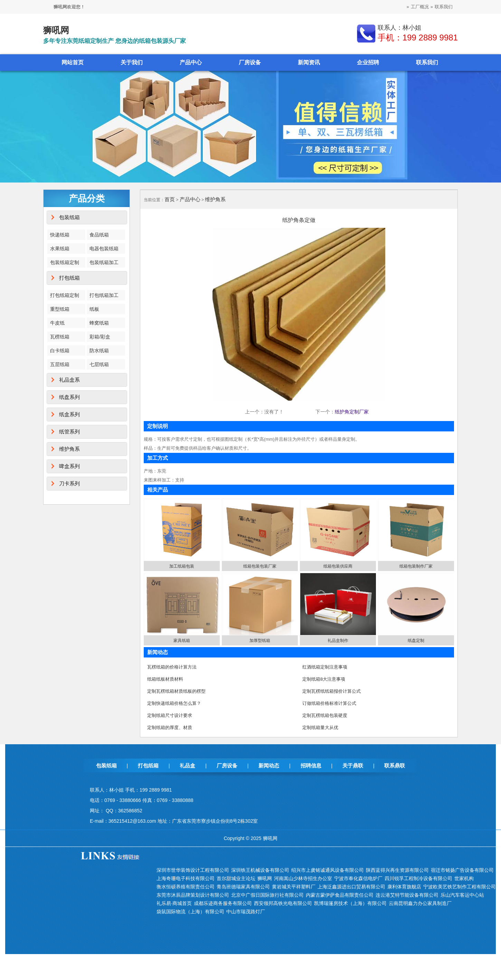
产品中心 (191, 62)
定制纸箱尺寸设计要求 (170, 715)
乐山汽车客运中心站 (462, 895)
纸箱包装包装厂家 (260, 566)
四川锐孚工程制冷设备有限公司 (418, 878)
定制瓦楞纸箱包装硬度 (325, 715)
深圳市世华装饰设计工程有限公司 (193, 870)
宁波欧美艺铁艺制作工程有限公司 (460, 887)
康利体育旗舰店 (404, 887)
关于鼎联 (353, 766)
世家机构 (464, 878)
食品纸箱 (99, 235)
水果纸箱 (60, 249)
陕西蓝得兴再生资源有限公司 (397, 870)
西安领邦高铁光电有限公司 (283, 903)
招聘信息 (311, 766)
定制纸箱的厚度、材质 (170, 727)
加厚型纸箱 (260, 641)
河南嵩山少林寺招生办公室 (303, 878)
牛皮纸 (57, 323)
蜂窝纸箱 (99, 323)
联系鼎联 (395, 766)
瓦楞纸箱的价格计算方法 (172, 667)
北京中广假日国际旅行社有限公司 (267, 895)
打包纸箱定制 (65, 295)
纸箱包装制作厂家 (416, 566)
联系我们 (444, 7)
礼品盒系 (69, 380)
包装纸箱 (69, 217)
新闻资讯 (309, 62)
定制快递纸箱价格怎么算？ (174, 703)
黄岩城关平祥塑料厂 (294, 887)
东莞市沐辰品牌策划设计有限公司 (193, 895)
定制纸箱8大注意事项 (324, 679)
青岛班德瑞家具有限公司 (243, 887)
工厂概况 (420, 7)
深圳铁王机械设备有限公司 (260, 870)
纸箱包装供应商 (338, 566)
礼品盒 (187, 766)
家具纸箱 (182, 641)
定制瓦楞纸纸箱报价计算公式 (332, 691)
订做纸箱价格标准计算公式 (329, 703)
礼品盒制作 (338, 641)
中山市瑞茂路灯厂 (246, 912)
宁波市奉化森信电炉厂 (358, 878)
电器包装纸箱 (104, 249)
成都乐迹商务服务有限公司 (223, 903)
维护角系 (69, 449)
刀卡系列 (69, 483)
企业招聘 (368, 62)
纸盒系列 (69, 414)
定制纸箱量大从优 (320, 727)
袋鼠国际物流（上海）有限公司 (190, 912)
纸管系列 (69, 432)
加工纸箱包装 (182, 566)
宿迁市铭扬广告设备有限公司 (462, 870)
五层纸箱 (60, 364)
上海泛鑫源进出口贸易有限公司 (351, 887)
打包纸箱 (69, 278)
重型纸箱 (60, 309)
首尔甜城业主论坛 (236, 878)
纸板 (94, 309)
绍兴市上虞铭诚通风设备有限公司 (328, 870)
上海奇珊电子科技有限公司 (186, 878)
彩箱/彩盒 (100, 337)
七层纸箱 (99, 364)
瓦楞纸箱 (60, 337)
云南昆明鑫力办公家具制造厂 (420, 903)
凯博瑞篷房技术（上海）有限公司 (350, 903)
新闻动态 (269, 766)
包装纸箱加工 (104, 262)
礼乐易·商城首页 (174, 903)
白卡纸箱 (60, 351)
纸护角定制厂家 (352, 412)
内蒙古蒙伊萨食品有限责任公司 (340, 895)
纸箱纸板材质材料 (165, 679)
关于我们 (132, 62)
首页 (170, 199)
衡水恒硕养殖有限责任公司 (186, 887)
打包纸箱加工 (104, 295)
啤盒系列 (69, 466)
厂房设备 (250, 62)
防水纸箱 (99, 351)
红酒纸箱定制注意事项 (325, 667)
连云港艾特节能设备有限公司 (407, 895)
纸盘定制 (416, 641)
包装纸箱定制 (65, 262)
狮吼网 (265, 878)
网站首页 (73, 62)
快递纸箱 (60, 235)
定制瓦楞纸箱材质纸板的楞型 (176, 691)
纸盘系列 (69, 397)
